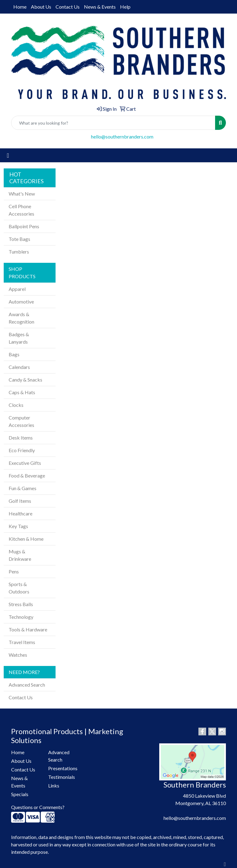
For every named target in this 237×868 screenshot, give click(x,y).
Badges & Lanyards (19, 338)
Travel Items (22, 642)
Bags (14, 354)
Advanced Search (27, 685)
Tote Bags (19, 239)
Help (125, 7)
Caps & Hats (22, 392)
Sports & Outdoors (19, 588)
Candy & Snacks (25, 380)
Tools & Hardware (28, 629)
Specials (20, 794)
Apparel (17, 289)
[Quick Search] (113, 123)
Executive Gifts (25, 463)
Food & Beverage (27, 475)
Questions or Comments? (38, 807)
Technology (21, 617)
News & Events (100, 7)
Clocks (16, 405)
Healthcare (21, 513)
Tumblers (19, 252)
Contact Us (68, 7)
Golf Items (20, 501)
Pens (14, 571)
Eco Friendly (22, 450)
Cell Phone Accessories (21, 210)
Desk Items (21, 438)
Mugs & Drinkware (20, 555)
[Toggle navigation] (8, 155)
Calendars (19, 367)
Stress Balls (21, 604)
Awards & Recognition (21, 318)
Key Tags (18, 526)
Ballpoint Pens (24, 226)
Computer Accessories (21, 421)
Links (54, 785)
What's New (22, 194)
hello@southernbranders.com (122, 136)
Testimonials (62, 777)
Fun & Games (23, 488)
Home (20, 7)
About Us (41, 7)
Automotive (21, 302)
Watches (18, 655)
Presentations (63, 768)
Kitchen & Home (26, 539)
